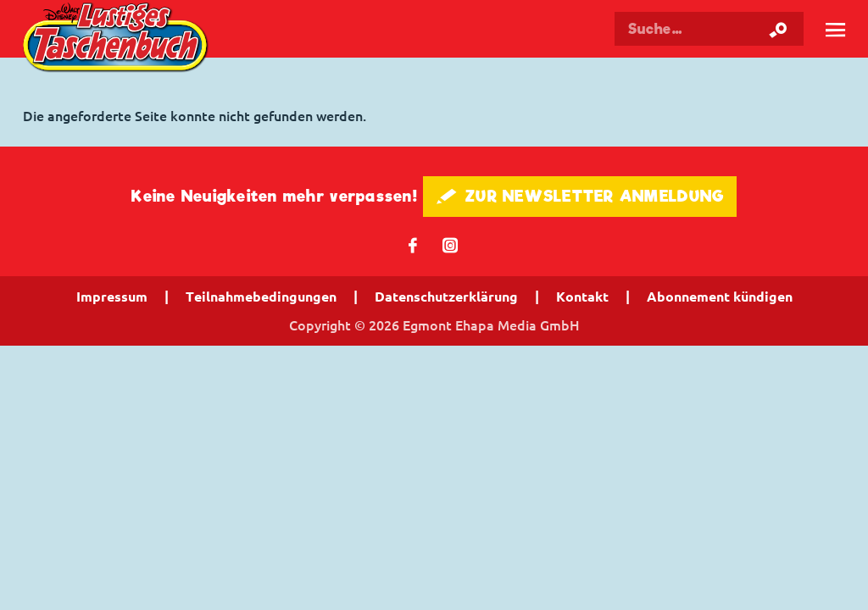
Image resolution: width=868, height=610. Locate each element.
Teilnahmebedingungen (261, 297)
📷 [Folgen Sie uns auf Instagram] (451, 244)
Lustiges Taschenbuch (117, 39)
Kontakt (582, 297)
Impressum (112, 297)
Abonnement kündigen (720, 297)
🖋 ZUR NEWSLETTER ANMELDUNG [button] (580, 196)
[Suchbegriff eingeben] (709, 29)
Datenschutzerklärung (446, 297)
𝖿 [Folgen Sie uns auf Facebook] (413, 244)
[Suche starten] (778, 29)
